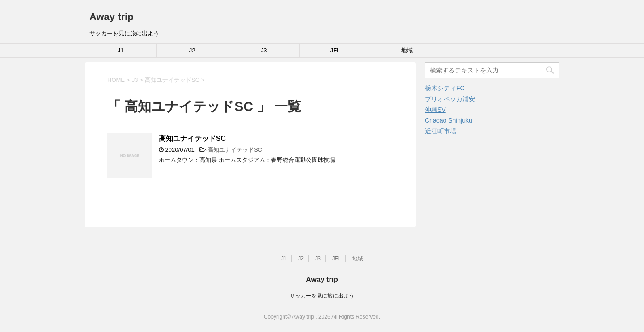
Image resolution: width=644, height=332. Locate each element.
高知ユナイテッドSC (192, 138)
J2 (192, 50)
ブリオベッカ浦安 (450, 99)
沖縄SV (435, 110)
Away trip (112, 17)
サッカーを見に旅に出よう (322, 296)
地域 (407, 50)
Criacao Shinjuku (449, 120)
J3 (264, 50)
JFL (335, 50)
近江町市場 (441, 131)
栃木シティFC (445, 88)
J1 (121, 50)
